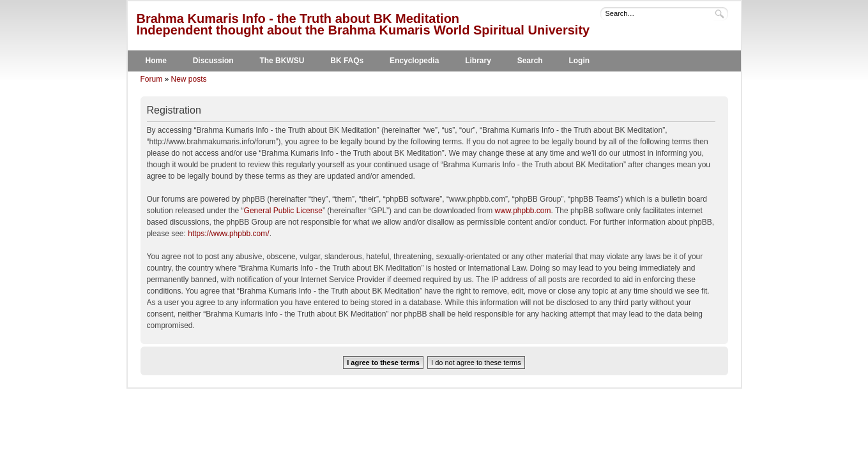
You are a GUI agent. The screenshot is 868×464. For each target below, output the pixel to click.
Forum (152, 79)
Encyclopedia (414, 61)
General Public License (283, 211)
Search (530, 61)
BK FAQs (347, 61)
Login (579, 61)
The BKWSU (282, 61)
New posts (189, 79)
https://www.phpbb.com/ (228, 234)
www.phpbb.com (523, 211)
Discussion (213, 61)
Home (156, 61)
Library (478, 61)
